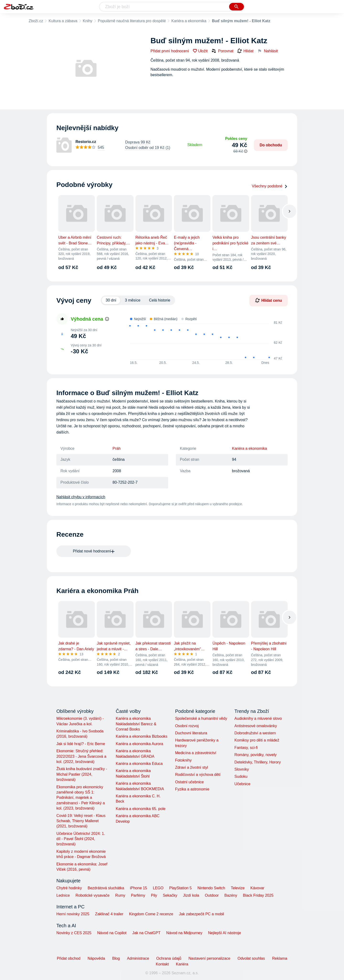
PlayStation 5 (180, 888)
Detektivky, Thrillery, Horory (258, 762)
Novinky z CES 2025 (74, 933)
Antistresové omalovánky (256, 726)
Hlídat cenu (269, 300)
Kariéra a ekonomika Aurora (139, 744)
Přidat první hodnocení (170, 51)
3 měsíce (133, 300)
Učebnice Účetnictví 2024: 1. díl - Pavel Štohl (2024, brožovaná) (81, 839)
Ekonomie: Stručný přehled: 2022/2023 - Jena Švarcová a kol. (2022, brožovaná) (81, 756)
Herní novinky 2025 (73, 914)
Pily (154, 895)
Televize (238, 888)
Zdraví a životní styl (192, 767)
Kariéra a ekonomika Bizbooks (141, 736)
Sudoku (241, 776)
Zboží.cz (36, 21)
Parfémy (138, 895)
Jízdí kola (191, 895)
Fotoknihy (183, 760)
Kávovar (257, 888)
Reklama (280, 958)
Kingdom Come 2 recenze (151, 914)
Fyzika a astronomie (192, 789)
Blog (116, 958)
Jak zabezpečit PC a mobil (202, 914)
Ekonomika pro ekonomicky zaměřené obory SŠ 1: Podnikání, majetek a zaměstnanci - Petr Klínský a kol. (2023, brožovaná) (81, 798)
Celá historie (160, 300)
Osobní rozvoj (187, 726)
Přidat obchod (69, 958)
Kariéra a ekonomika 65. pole (140, 809)
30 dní (111, 300)
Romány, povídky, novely (255, 755)
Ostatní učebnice (189, 782)
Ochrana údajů (169, 958)
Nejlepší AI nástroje (225, 933)
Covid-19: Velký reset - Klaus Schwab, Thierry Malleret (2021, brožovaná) (81, 821)
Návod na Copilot (112, 933)
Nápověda (96, 958)
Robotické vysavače (92, 895)
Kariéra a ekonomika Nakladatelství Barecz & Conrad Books (136, 724)
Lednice (63, 895)
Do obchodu (271, 145)
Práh (117, 448)
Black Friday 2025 (258, 895)
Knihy (88, 21)
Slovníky (242, 769)
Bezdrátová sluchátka (106, 888)
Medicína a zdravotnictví (196, 753)
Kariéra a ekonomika (189, 21)
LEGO (158, 888)
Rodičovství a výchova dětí (198, 775)
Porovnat (222, 51)
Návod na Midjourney (184, 933)
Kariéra (182, 964)
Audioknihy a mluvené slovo (258, 718)
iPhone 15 (139, 888)
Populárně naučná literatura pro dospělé (132, 21)
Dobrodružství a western (255, 733)
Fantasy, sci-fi (246, 748)
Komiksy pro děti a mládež (257, 740)
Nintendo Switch (211, 888)
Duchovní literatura (191, 733)
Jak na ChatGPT (146, 933)
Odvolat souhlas (251, 958)
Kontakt (162, 964)
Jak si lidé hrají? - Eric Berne (81, 744)
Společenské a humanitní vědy (201, 718)
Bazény (231, 895)
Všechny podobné (270, 186)
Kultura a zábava (63, 21)
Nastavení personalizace (209, 958)
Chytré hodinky (69, 888)
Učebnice (242, 784)
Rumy (120, 895)
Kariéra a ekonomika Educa (139, 764)
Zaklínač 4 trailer (109, 914)
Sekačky (170, 895)
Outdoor (212, 895)
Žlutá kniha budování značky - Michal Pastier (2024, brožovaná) (82, 774)
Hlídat (245, 51)
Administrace (138, 958)
